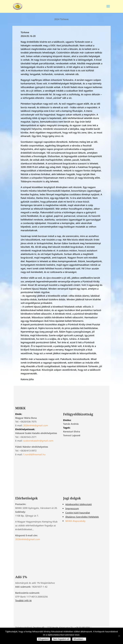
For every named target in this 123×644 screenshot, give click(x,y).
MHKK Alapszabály (75, 521)
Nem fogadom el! (61, 639)
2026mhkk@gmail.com (36, 425)
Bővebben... (79, 639)
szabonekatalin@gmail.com (38, 441)
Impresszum (72, 508)
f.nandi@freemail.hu (34, 454)
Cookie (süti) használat (78, 513)
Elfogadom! (43, 639)
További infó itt (23, 600)
